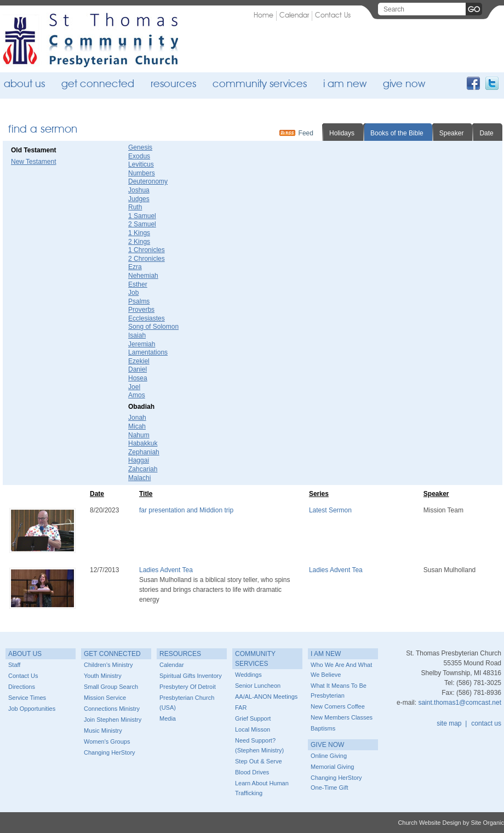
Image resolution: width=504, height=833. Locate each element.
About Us (24, 85)
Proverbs (141, 310)
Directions (22, 687)
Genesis (140, 147)
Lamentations (148, 352)
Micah (137, 426)
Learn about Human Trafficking (262, 788)
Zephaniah (144, 452)
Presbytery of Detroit (188, 687)
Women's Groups (107, 741)
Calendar (294, 16)
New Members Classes (342, 717)
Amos (137, 395)
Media (168, 718)
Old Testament (33, 150)
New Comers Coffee (338, 706)
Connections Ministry (112, 709)
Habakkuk (143, 443)
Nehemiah (143, 276)
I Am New (345, 85)
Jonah (137, 418)
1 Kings (139, 233)
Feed (306, 133)
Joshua (139, 190)
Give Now (404, 85)
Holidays (342, 133)
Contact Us (333, 16)
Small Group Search (111, 687)
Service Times (27, 698)
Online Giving (329, 756)
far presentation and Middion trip (186, 510)
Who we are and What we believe (341, 670)
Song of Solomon (153, 327)
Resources (173, 85)
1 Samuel (142, 216)
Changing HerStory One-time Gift (336, 783)
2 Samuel (142, 224)
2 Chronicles (147, 259)
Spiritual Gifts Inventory (191, 676)
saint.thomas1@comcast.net (460, 703)
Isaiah (137, 335)
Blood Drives (252, 772)
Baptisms (323, 728)
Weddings (248, 675)
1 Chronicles (147, 250)
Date (486, 133)
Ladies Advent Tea (166, 570)
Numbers (142, 173)
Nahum (139, 435)
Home (264, 16)
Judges (139, 199)
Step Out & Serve (259, 761)
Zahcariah (143, 469)
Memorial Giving (332, 767)
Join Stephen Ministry (113, 720)
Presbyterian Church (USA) (187, 703)
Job (133, 293)
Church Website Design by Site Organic (451, 823)
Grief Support (253, 718)
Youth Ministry (103, 676)
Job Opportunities (32, 709)
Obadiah (141, 407)
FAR (241, 708)
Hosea (138, 378)
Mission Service (105, 698)
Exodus (139, 156)
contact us (486, 723)
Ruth (135, 207)
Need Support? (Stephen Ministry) (259, 745)
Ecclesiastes (147, 318)
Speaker (452, 133)
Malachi (139, 478)
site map (449, 723)
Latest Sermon (330, 510)
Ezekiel (139, 361)
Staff (14, 665)
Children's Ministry (108, 665)
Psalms (139, 301)
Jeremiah (142, 344)
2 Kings (139, 242)
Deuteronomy (148, 181)
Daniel (138, 369)
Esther (138, 284)
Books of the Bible (397, 133)
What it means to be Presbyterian (339, 691)
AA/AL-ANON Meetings (266, 697)
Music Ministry (103, 731)
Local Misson (253, 729)
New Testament (33, 162)
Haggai (139, 460)
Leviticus (141, 164)
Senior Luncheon (258, 686)
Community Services (260, 85)
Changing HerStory (110, 752)
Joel (134, 387)
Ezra (135, 267)
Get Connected (98, 85)
